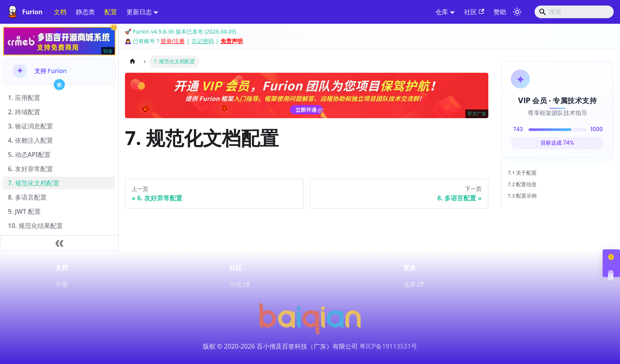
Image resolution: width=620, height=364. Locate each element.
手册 (62, 284)
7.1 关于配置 (522, 173)
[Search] (574, 12)
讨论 (239, 284)
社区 (474, 12)
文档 (60, 12)
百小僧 (266, 346)
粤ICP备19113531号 (388, 346)
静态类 (85, 12)
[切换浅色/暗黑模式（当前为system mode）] (517, 12)
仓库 (413, 284)
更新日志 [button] (139, 12)
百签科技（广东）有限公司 (320, 346)
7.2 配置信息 (522, 184)
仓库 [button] (442, 12)
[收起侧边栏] (59, 243)
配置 (111, 12)
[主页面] (132, 61)
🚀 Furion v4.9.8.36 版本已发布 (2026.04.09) (180, 31)
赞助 (500, 12)
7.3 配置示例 (522, 196)
